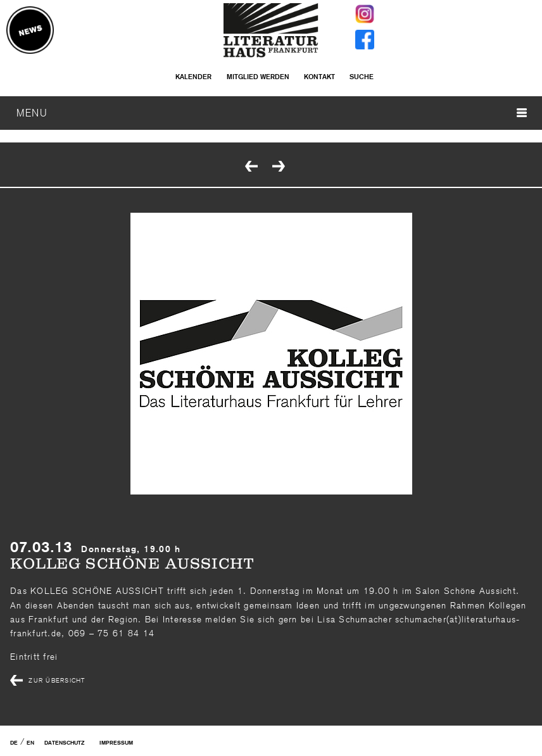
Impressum (116, 743)
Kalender (193, 77)
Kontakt (319, 77)
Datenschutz (64, 743)
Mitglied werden (258, 77)
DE (14, 743)
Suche (362, 77)
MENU (272, 113)
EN (30, 743)
